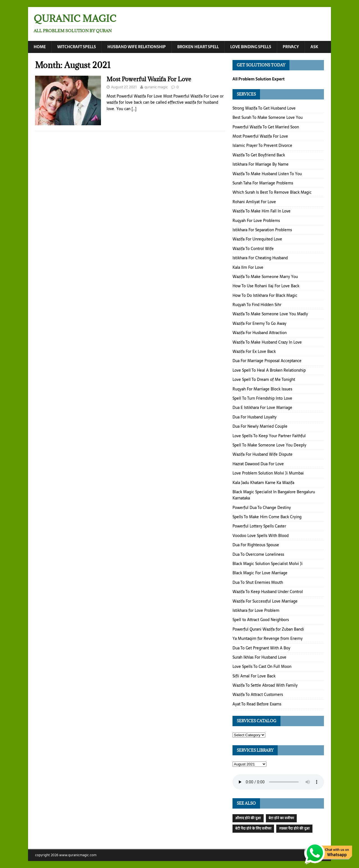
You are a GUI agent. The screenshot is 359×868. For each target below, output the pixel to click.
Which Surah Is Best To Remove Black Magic (272, 192)
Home (40, 47)
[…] (134, 109)
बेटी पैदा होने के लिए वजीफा (253, 828)
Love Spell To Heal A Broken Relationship (269, 370)
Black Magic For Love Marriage (260, 573)
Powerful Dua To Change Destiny (262, 508)
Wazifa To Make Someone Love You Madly (270, 314)
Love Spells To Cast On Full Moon (262, 666)
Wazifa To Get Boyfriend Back (259, 155)
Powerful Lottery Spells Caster (259, 526)
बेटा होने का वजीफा (281, 818)
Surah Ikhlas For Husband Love (259, 657)
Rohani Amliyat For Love (254, 202)
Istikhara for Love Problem (256, 610)
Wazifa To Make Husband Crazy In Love (267, 342)
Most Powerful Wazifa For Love (149, 79)
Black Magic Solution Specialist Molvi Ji (268, 564)
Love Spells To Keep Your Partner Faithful (269, 436)
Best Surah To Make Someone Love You (268, 117)
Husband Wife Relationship (137, 47)
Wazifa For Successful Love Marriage (265, 601)
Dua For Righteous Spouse (256, 545)
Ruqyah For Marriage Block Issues (262, 389)
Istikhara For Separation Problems (262, 230)
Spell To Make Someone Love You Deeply (269, 445)
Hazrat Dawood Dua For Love (258, 464)
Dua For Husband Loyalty (255, 417)
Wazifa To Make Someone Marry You (265, 277)
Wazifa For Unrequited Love (257, 239)
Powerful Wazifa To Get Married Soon (266, 127)
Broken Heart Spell (198, 47)
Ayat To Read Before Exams (257, 704)
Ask (314, 47)
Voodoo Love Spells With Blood (261, 536)
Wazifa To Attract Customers (258, 695)
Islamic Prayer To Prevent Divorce (262, 146)
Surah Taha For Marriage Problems (263, 183)
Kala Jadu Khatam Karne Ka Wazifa (263, 483)
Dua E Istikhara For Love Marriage (262, 408)
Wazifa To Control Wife (253, 249)
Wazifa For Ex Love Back (254, 351)
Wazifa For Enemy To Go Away (259, 323)
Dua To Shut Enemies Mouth (258, 582)
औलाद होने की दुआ (248, 818)
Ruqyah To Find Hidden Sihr (257, 305)
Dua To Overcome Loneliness (258, 554)
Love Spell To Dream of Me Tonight (264, 379)
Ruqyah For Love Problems (256, 221)
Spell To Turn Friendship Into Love (262, 398)
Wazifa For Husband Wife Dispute (263, 454)
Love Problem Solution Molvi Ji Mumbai (268, 473)
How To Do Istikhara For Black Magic (265, 295)
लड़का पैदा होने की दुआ (294, 828)
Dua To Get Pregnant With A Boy (261, 648)
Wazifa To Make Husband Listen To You (267, 174)
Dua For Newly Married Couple (260, 426)
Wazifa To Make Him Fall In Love (262, 211)
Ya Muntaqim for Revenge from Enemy (268, 638)
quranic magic (156, 87)
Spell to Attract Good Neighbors (261, 620)
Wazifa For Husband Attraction (260, 333)
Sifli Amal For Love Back (254, 676)
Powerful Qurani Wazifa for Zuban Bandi (268, 629)
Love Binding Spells (251, 47)
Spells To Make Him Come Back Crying (267, 517)
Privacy (291, 47)
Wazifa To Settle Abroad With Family (265, 685)
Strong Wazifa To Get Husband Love (264, 108)
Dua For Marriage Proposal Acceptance (267, 361)
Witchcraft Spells (77, 47)
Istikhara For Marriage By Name (261, 164)
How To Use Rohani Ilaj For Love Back (266, 286)
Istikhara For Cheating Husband (260, 258)
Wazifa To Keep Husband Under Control (268, 592)
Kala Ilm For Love (248, 267)
